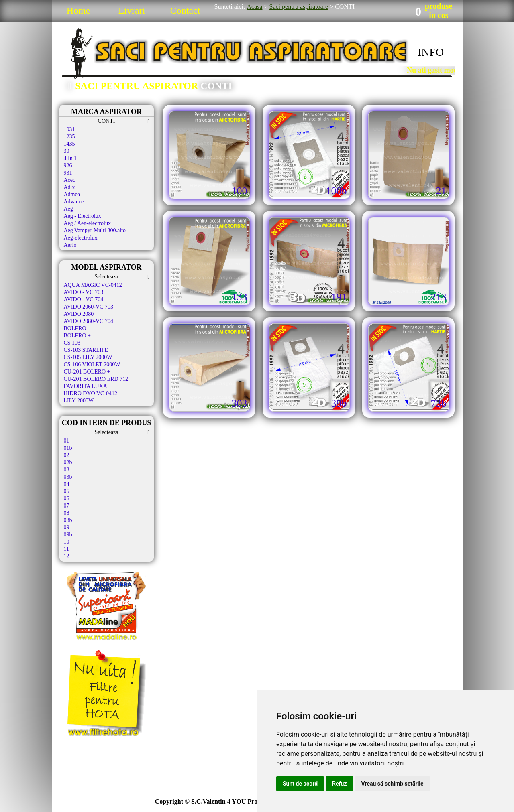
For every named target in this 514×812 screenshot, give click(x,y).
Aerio (70, 245)
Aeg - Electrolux (83, 216)
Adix (69, 187)
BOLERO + (77, 336)
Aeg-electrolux (81, 238)
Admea (72, 194)
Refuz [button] (340, 784)
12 (67, 556)
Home (79, 10)
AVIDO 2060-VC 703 (89, 307)
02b (68, 462)
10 (67, 542)
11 (66, 549)
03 (67, 470)
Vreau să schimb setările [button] (393, 784)
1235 (69, 137)
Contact (185, 10)
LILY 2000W (79, 401)
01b (68, 448)
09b (68, 535)
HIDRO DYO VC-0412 (91, 393)
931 (68, 173)
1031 (69, 129)
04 (67, 484)
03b (68, 477)
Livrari (132, 10)
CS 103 (72, 343)
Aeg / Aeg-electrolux (87, 223)
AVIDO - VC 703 (84, 292)
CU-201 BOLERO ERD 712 (96, 379)
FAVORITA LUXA (86, 386)
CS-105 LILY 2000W (88, 357)
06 (67, 498)
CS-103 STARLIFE (86, 350)
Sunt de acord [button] (300, 784)
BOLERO (75, 328)
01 (67, 441)
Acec (70, 180)
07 (67, 506)
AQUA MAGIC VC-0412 (93, 285)
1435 (69, 144)
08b (68, 520)
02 (67, 455)
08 (67, 513)
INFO (431, 52)
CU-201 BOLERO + (87, 372)
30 (67, 151)
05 (67, 491)
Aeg (68, 209)
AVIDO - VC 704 (84, 299)
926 (68, 165)
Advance (74, 202)
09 (67, 527)
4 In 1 (70, 158)
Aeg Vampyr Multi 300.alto (95, 230)
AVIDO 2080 (79, 314)
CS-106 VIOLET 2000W (92, 364)
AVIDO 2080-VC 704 (89, 321)
